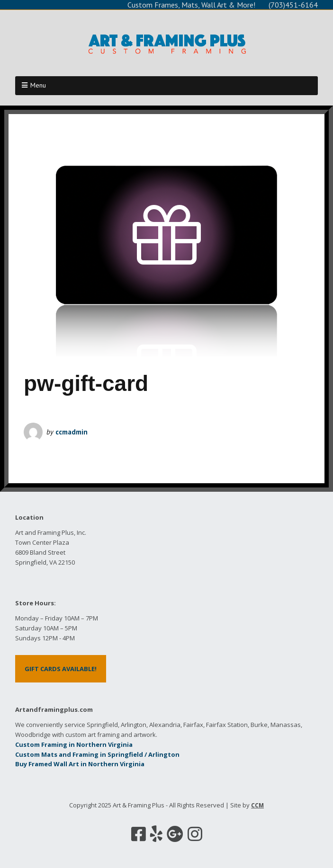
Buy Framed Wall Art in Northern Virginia (80, 764)
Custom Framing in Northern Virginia (74, 744)
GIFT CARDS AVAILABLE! (61, 669)
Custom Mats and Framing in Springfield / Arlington (97, 754)
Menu (38, 85)
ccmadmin (72, 432)
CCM (257, 805)
